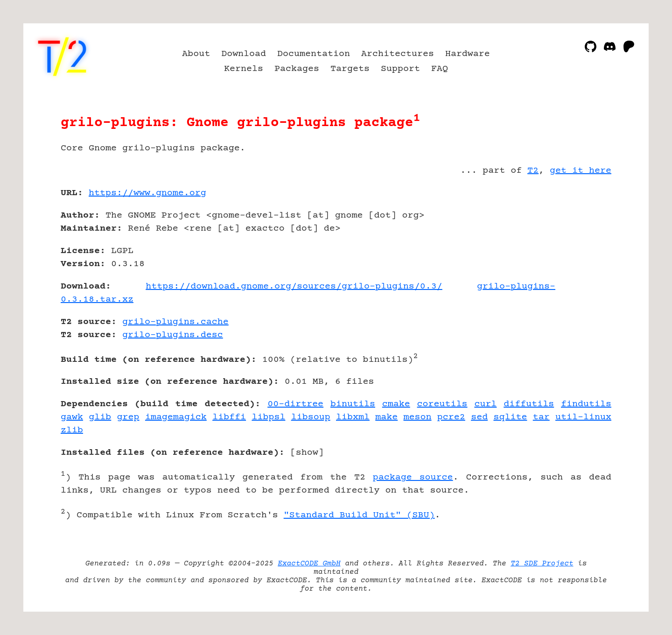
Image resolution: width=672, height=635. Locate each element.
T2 (533, 171)
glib (100, 417)
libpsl (268, 417)
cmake (396, 404)
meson (418, 417)
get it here (581, 171)
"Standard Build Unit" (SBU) (359, 515)
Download (244, 54)
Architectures (398, 54)
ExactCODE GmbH (309, 564)
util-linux (583, 417)
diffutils (529, 404)
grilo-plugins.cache (175, 322)
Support (400, 69)
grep (128, 417)
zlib (72, 430)
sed (479, 417)
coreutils (442, 404)
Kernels (244, 69)
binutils (353, 404)
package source (413, 477)
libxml (353, 417)
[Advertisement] (583, 247)
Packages (297, 69)
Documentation (314, 54)
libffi (229, 417)
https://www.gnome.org (147, 193)
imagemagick (176, 417)
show (307, 453)
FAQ (440, 69)
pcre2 (451, 417)
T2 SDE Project (542, 564)
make (386, 417)
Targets (350, 69)
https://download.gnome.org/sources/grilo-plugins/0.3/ (294, 286)
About (196, 54)
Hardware (468, 54)
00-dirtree (295, 404)
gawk (72, 417)
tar (541, 417)
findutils (586, 404)
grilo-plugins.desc (173, 335)
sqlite (510, 417)
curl (485, 404)
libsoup (311, 417)
